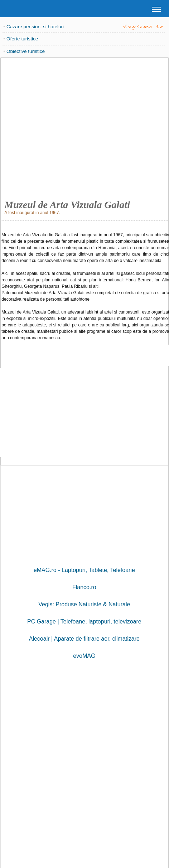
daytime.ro (143, 27)
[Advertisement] (83, 126)
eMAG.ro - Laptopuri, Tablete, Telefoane (84, 570)
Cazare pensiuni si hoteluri (35, 27)
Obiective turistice (26, 51)
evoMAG (84, 656)
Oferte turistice (22, 39)
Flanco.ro (84, 587)
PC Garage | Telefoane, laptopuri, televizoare (84, 622)
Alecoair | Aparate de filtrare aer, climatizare (84, 639)
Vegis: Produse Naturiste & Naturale (84, 604)
